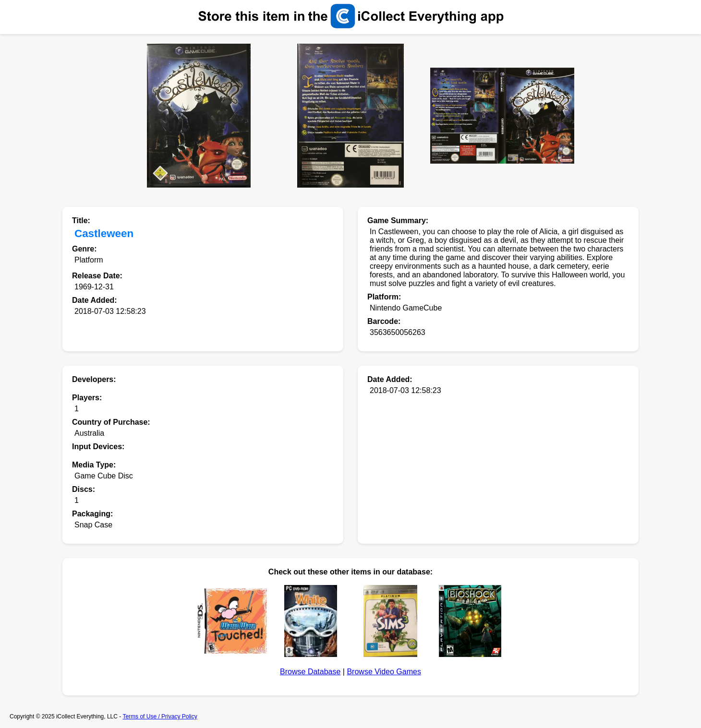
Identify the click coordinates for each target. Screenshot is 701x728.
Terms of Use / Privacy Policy (160, 716)
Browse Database (310, 672)
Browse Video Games (384, 672)
